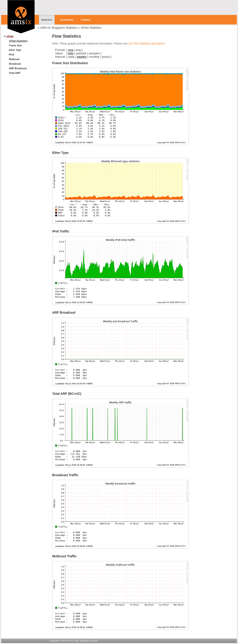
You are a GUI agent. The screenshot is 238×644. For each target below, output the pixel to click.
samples (94, 53)
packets (81, 53)
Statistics (47, 20)
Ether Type (15, 50)
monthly (94, 57)
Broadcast (15, 64)
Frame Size (15, 45)
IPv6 (11, 55)
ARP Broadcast (18, 68)
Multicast (14, 59)
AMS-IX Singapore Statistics (59, 28)
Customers (66, 20)
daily (71, 57)
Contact (85, 20)
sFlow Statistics (91, 28)
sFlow (10, 36)
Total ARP (15, 73)
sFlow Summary (18, 41)
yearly (106, 57)
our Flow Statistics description (147, 44)
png (78, 50)
